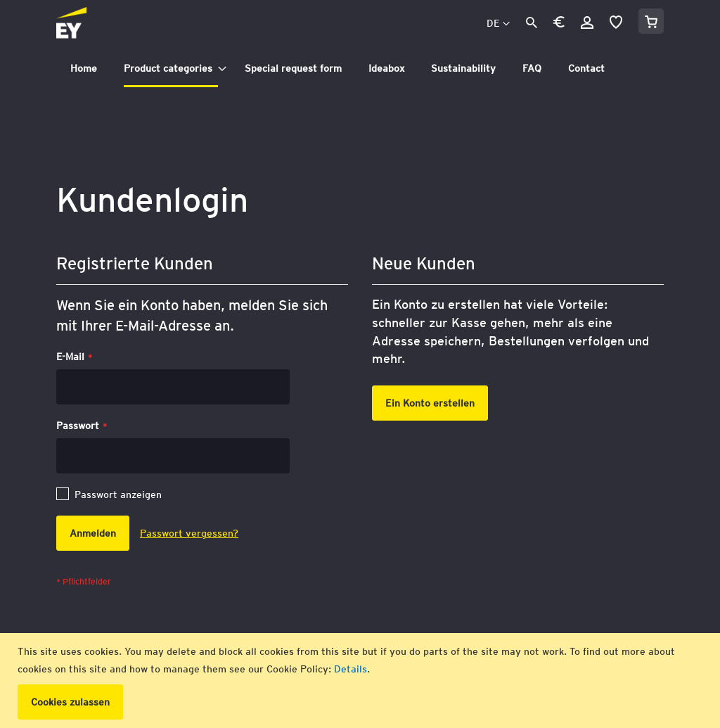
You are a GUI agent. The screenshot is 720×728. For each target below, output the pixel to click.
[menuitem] (84, 69)
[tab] (360, 69)
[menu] (360, 69)
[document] (362, 681)
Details (351, 669)
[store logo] (103, 24)
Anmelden (587, 23)
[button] (559, 24)
